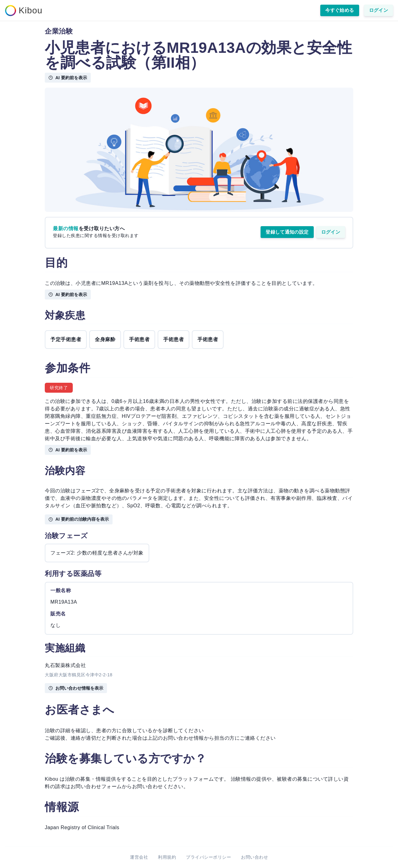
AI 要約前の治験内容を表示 (79, 519)
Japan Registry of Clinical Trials (82, 827)
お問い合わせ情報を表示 (76, 688)
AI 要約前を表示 (68, 78)
